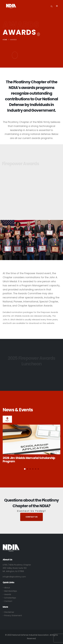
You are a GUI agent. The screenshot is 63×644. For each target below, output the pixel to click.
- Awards (7, 594)
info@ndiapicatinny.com (14, 577)
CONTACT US (32, 517)
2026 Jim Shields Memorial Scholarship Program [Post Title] (29, 460)
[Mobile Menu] (57, 6)
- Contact (7, 601)
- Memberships (10, 591)
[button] (51, 6)
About (7, 588)
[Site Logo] (11, 6)
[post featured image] (31, 439)
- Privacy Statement (12, 615)
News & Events (18, 410)
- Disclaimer (8, 612)
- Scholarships (9, 598)
